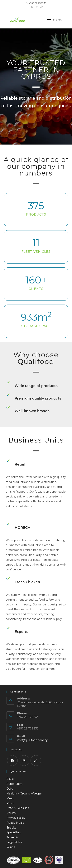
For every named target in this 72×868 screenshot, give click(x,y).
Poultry (11, 813)
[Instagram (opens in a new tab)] (37, 7)
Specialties (14, 832)
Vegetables (14, 842)
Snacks (11, 828)
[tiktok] (36, 761)
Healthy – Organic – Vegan (24, 794)
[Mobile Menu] (55, 20)
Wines (11, 847)
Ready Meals (15, 823)
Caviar (11, 779)
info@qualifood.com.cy (32, 740)
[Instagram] (24, 761)
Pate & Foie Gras (18, 808)
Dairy (10, 789)
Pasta (10, 803)
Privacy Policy (16, 818)
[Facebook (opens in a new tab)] (32, 7)
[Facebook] (12, 761)
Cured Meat (14, 784)
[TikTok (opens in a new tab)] (41, 7)
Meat (10, 798)
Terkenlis (12, 837)
